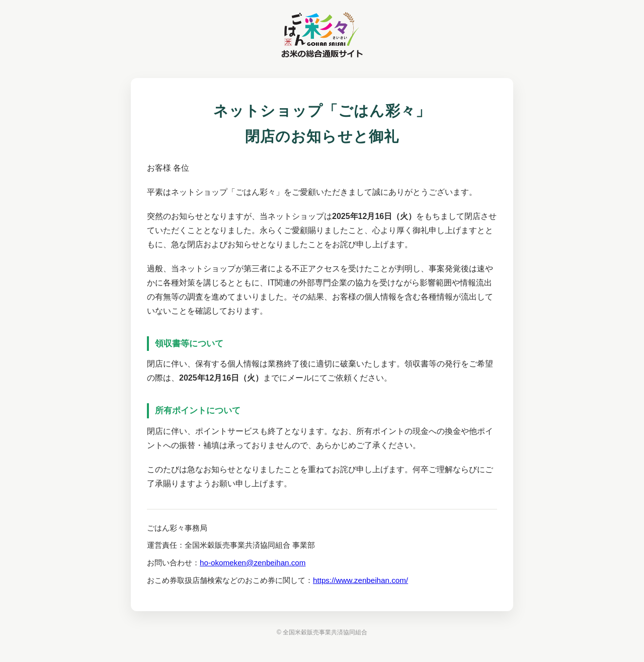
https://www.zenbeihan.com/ (360, 580)
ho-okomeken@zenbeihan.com (253, 563)
